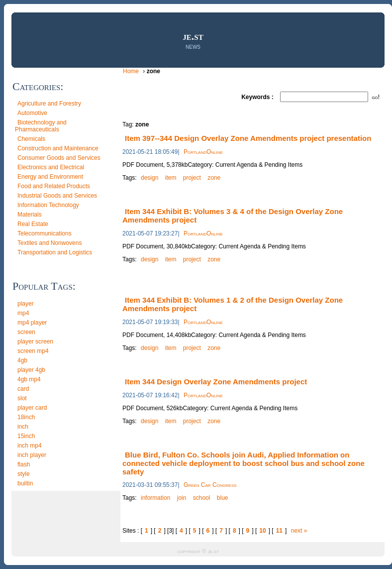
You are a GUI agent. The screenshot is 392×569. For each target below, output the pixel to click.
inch (23, 427)
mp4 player (32, 323)
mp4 (23, 313)
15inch (26, 436)
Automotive (32, 113)
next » (299, 531)
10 (262, 531)
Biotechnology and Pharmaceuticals (41, 126)
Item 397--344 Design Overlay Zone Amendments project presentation (248, 138)
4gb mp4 (29, 379)
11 (279, 531)
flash (24, 464)
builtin (25, 483)
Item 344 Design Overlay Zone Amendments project (216, 382)
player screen (35, 341)
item (171, 178)
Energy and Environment (50, 177)
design (149, 178)
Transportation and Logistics (55, 252)
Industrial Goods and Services (57, 196)
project (192, 178)
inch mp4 (30, 446)
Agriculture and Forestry (49, 104)
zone (214, 178)
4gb (22, 360)
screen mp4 (33, 351)
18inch (26, 417)
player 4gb (31, 370)
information (155, 498)
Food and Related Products (54, 186)
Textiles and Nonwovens (49, 243)
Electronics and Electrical (51, 167)
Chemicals (31, 139)
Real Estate (33, 224)
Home (132, 71)
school (202, 498)
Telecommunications (45, 233)
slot (22, 398)
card (23, 389)
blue (223, 498)
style (24, 474)
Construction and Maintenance (58, 148)
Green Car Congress (210, 485)
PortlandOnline (203, 152)
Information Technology (48, 205)
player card (32, 408)
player (26, 304)
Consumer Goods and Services (59, 158)
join (182, 498)
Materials (30, 215)
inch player (32, 455)
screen (26, 332)
